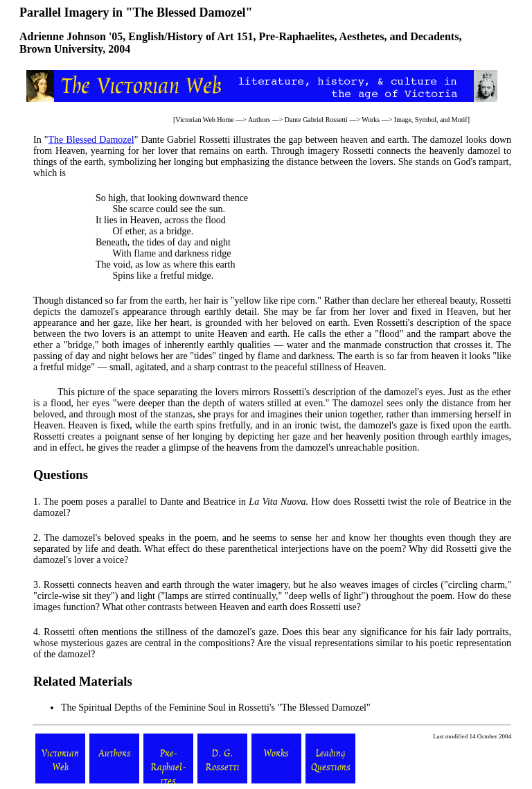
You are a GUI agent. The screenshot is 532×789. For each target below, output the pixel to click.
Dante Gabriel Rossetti (316, 120)
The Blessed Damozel (91, 140)
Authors (259, 120)
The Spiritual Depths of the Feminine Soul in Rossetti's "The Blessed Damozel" (216, 708)
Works (371, 120)
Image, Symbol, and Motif (431, 120)
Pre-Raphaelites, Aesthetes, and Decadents (358, 36)
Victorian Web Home (205, 120)
